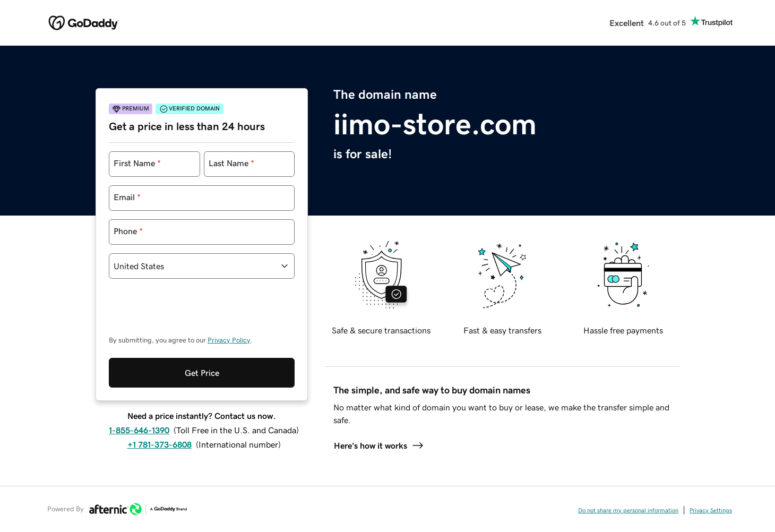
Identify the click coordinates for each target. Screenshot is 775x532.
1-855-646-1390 (139, 387)
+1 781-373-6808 (160, 401)
